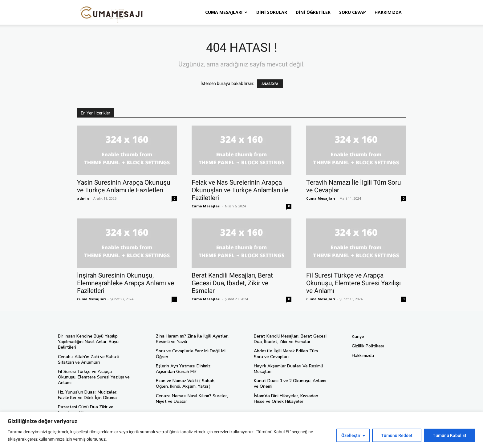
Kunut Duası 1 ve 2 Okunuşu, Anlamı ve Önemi (290, 384)
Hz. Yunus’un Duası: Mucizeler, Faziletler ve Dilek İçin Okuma (88, 395)
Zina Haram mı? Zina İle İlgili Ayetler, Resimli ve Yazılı (192, 339)
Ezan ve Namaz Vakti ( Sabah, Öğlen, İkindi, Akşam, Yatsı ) (186, 384)
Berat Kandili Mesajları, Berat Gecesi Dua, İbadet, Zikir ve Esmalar (232, 283)
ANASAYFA (270, 84)
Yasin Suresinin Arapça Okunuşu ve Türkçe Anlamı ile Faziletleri (124, 186)
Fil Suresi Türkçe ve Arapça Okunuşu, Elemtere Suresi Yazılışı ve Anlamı (353, 283)
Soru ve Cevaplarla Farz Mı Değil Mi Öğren (191, 354)
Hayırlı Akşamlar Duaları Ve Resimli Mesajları (288, 369)
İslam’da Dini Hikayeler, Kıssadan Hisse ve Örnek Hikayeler (286, 399)
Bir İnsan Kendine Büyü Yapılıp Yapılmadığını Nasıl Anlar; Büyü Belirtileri (88, 342)
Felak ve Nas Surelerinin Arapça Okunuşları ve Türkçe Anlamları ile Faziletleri (240, 190)
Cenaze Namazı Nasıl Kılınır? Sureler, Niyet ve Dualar (192, 399)
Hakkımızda (388, 12)
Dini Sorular (272, 12)
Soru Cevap (353, 12)
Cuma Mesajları (226, 12)
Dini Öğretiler (313, 12)
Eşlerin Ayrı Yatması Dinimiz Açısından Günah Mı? (183, 369)
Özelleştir (351, 435)
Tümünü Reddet (397, 435)
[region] (241, 430)
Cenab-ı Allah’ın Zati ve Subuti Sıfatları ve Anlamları (89, 360)
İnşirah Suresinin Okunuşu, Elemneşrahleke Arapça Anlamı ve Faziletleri (126, 283)
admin (83, 198)
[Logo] (112, 12)
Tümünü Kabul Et (450, 435)
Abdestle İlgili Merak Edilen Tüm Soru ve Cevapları (286, 354)
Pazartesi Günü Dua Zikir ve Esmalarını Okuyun (86, 410)
